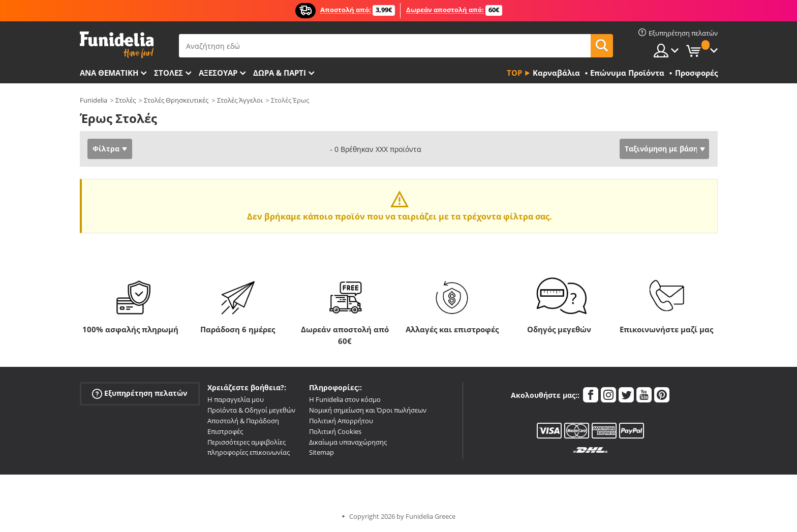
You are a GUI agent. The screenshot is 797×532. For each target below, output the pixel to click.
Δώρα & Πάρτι (280, 73)
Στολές (126, 100)
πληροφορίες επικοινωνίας (249, 452)
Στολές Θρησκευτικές (176, 100)
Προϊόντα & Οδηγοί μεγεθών (251, 410)
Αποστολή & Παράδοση (243, 421)
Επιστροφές (225, 431)
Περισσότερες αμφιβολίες (247, 442)
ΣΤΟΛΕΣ (168, 73)
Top (514, 73)
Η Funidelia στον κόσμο (345, 399)
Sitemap (321, 452)
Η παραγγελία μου (236, 399)
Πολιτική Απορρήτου (341, 421)
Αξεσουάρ (218, 73)
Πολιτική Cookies (335, 431)
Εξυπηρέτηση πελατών (140, 394)
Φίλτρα (106, 149)
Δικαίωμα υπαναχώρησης (348, 442)
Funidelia (94, 100)
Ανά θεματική (109, 73)
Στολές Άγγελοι (240, 100)
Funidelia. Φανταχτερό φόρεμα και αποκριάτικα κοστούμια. (117, 45)
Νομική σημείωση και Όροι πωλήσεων (368, 410)
